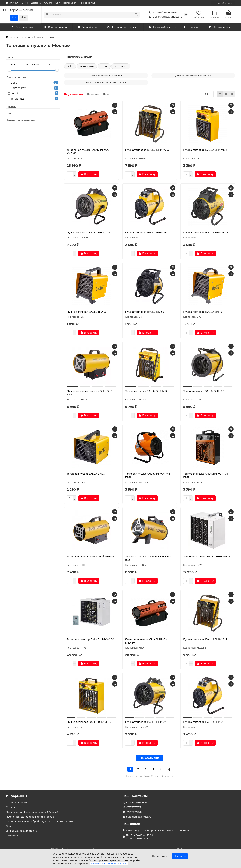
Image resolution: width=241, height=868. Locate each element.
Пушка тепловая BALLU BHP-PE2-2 (206, 233)
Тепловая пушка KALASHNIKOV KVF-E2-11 (148, 476)
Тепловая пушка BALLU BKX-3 (86, 474)
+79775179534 (134, 807)
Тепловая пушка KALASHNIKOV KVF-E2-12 (206, 476)
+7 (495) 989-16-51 (162, 13)
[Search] (95, 15)
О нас (25, 3)
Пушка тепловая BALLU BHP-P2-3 (88, 233)
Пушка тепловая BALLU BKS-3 (203, 312)
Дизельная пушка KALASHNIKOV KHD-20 (88, 152)
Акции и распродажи (123, 28)
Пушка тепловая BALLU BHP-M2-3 (147, 150)
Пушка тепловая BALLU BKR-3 (145, 312)
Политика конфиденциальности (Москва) (32, 812)
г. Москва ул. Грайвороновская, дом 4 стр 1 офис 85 (158, 830)
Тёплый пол (87, 28)
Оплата (48, 3)
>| (169, 770)
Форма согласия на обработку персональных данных (40, 821)
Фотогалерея (219, 28)
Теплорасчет (70, 3)
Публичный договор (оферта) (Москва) (30, 817)
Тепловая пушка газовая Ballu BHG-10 (91, 557)
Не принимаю (160, 856)
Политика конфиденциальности (109, 864)
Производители (88, 3)
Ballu (14, 83)
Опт (57, 3)
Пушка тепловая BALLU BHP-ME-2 (205, 150)
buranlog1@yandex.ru (165, 17)
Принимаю (180, 856)
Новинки (191, 28)
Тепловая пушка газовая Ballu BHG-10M (148, 559)
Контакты (12, 836)
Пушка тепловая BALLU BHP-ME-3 (89, 723)
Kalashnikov (18, 89)
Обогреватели (56, 28)
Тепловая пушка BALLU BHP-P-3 (204, 392)
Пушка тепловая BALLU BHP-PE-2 (147, 233)
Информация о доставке (21, 831)
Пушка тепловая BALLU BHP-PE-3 (205, 723)
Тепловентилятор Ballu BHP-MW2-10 (90, 640)
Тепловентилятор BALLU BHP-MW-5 (207, 557)
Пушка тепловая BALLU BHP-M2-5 (205, 640)
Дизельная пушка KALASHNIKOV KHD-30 (146, 642)
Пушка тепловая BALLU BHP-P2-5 (147, 723)
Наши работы (160, 28)
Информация (17, 796)
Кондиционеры (23, 28)
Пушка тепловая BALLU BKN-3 (86, 312)
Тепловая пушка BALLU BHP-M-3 (146, 392)
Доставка (36, 3)
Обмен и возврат (17, 802)
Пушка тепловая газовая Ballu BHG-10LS (90, 393)
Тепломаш (17, 99)
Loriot (15, 94)
